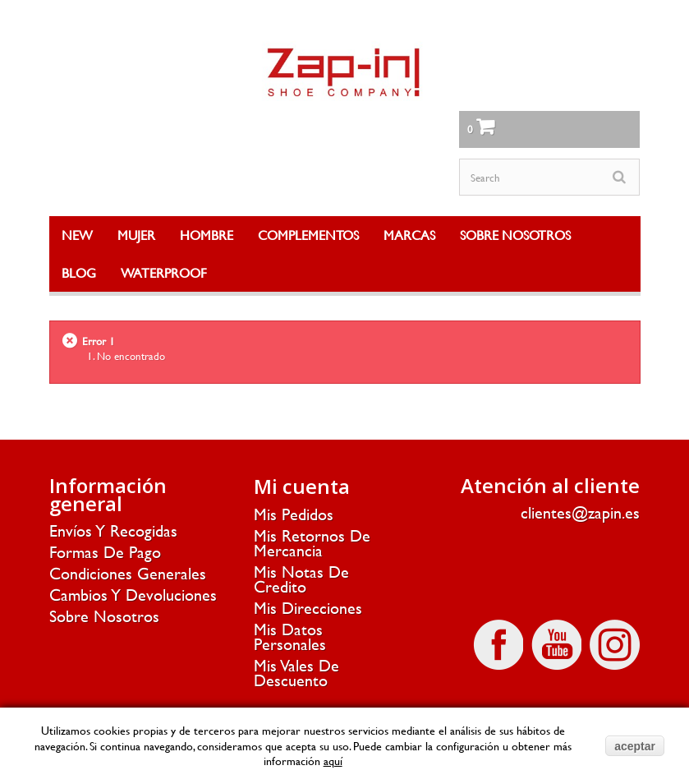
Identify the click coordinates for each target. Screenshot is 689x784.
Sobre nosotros (104, 616)
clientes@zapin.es (580, 512)
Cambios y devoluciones (133, 595)
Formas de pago (105, 552)
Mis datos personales (290, 636)
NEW (77, 235)
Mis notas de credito (301, 579)
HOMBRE (207, 235)
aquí (333, 761)
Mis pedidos (294, 514)
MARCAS (409, 235)
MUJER (136, 235)
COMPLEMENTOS (308, 235)
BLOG (79, 272)
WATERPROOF (164, 272)
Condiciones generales (128, 573)
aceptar (635, 746)
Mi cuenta (302, 486)
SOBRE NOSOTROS (515, 235)
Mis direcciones (308, 608)
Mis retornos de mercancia (312, 543)
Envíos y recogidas (113, 530)
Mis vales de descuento (296, 673)
